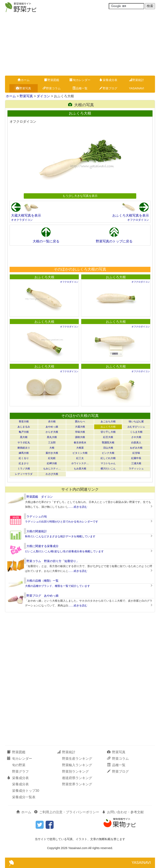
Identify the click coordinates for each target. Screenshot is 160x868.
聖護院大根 (108, 443)
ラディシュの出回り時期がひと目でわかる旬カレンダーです (62, 522)
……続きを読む (78, 507)
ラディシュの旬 (37, 516)
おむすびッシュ (136, 427)
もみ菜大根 (80, 469)
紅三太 (80, 458)
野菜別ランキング (75, 771)
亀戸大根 (24, 432)
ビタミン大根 (80, 453)
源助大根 (80, 437)
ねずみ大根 (136, 448)
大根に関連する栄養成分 (42, 546)
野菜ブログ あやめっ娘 (42, 596)
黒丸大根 (52, 437)
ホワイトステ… (80, 463)
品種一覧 (80, 88)
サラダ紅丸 (24, 443)
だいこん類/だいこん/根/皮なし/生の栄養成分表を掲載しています (64, 551)
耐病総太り (24, 448)
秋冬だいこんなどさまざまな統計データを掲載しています (60, 536)
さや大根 (136, 437)
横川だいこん (108, 469)
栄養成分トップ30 (26, 791)
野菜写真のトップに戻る (114, 241)
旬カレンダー (80, 80)
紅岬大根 (52, 463)
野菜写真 (24, 88)
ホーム (24, 80)
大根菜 (80, 448)
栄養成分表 (108, 80)
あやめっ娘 (52, 427)
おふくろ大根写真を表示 (131, 215)
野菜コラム (52, 88)
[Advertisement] (80, 44)
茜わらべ (80, 422)
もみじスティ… (52, 469)
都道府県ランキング (77, 778)
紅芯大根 (108, 437)
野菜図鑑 (52, 80)
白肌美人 (136, 443)
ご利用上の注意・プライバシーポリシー (67, 812)
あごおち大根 (108, 422)
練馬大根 (24, 453)
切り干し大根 (108, 432)
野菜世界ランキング (77, 784)
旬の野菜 (19, 765)
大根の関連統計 (37, 531)
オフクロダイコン (138, 220)
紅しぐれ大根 (108, 458)
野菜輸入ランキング (77, 765)
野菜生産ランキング (77, 759)
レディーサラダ (24, 474)
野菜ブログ (108, 88)
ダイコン (43, 96)
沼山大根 (108, 448)
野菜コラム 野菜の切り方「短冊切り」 (53, 561)
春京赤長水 (80, 443)
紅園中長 (136, 458)
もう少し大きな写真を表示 (80, 196)
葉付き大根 (52, 453)
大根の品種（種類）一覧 (42, 581)
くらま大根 (136, 432)
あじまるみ (24, 427)
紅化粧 (52, 458)
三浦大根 (136, 463)
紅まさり (24, 463)
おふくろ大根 (44, 277)
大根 (52, 448)
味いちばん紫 (136, 422)
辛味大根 (80, 432)
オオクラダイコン (22, 220)
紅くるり (24, 458)
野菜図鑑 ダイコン (40, 497)
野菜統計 (136, 80)
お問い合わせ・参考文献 (123, 812)
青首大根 (24, 422)
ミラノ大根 (24, 469)
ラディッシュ (136, 469)
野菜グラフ (20, 771)
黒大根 (24, 437)
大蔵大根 (80, 427)
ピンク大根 (108, 453)
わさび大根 (52, 474)
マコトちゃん (108, 463)
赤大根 (52, 422)
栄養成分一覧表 (24, 797)
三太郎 (52, 443)
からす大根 (52, 432)
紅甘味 (136, 453)
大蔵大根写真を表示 (26, 215)
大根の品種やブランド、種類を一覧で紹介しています (57, 586)
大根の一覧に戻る (46, 241)
